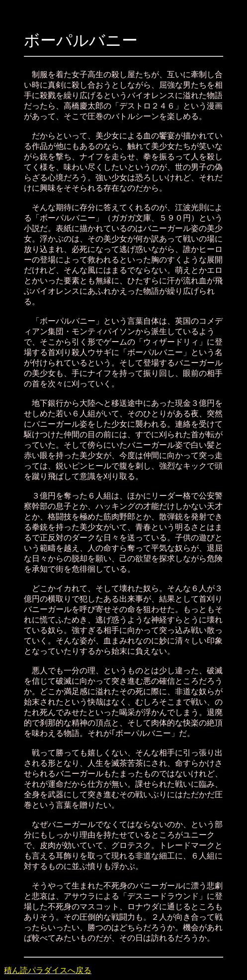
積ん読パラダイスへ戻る (48, 970)
